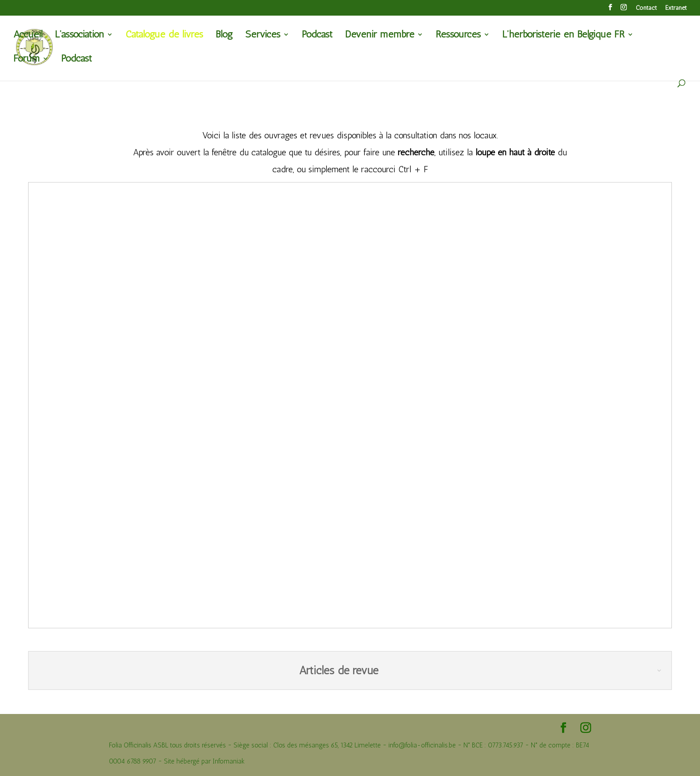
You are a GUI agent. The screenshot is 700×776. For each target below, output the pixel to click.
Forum (27, 60)
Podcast (317, 36)
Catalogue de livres (164, 36)
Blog (224, 36)
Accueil (28, 36)
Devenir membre (380, 36)
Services (263, 36)
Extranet (676, 8)
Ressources (458, 36)
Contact (646, 8)
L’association (79, 36)
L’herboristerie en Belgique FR (563, 36)
